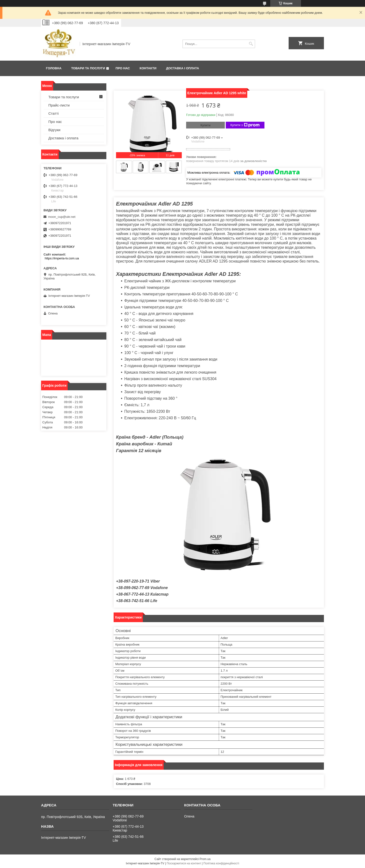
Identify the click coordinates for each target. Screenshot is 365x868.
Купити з (245, 125)
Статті (54, 113)
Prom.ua (205, 859)
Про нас (123, 68)
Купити (205, 125)
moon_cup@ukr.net (62, 217)
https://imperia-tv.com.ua (62, 258)
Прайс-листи (59, 105)
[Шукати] (251, 44)
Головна (54, 68)
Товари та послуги (88, 68)
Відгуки (54, 130)
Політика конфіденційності (221, 863)
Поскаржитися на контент (184, 863)
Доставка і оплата (182, 68)
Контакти (148, 68)
